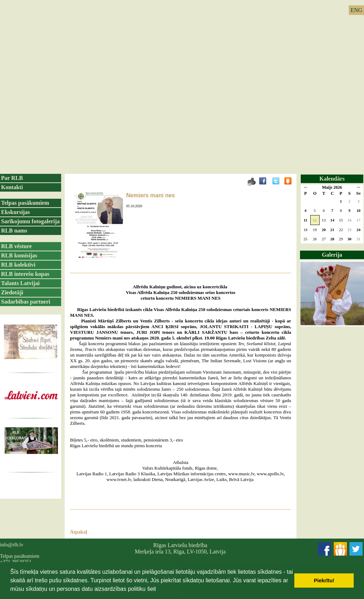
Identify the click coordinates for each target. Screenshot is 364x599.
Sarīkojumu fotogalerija (30, 221)
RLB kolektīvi (18, 265)
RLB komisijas (19, 255)
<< (306, 188)
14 (332, 220)
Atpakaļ (79, 532)
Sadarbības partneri (26, 302)
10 (358, 210)
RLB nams (14, 231)
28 (332, 239)
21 (332, 230)
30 (350, 239)
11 (305, 220)
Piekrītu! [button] (324, 581)
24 (358, 230)
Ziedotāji (12, 292)
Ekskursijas (15, 212)
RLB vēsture (16, 246)
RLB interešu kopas (25, 274)
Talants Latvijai (20, 283)
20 (324, 230)
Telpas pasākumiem (25, 203)
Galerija (332, 255)
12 (315, 220)
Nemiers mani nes (151, 195)
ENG (356, 10)
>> (358, 188)
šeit (152, 589)
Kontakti (12, 187)
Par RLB (12, 178)
